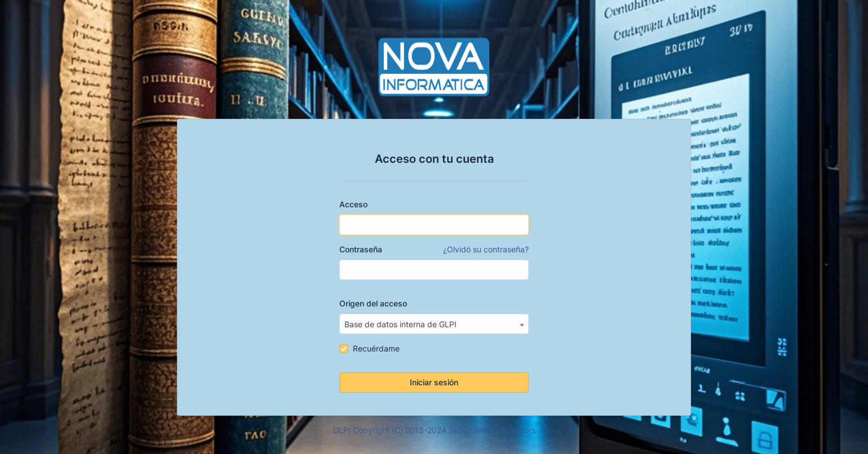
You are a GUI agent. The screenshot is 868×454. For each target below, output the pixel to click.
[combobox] (434, 324)
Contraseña (434, 250)
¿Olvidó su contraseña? (486, 249)
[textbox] (434, 324)
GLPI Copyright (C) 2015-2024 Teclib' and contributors (434, 430)
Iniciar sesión (434, 382)
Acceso (353, 204)
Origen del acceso (373, 303)
